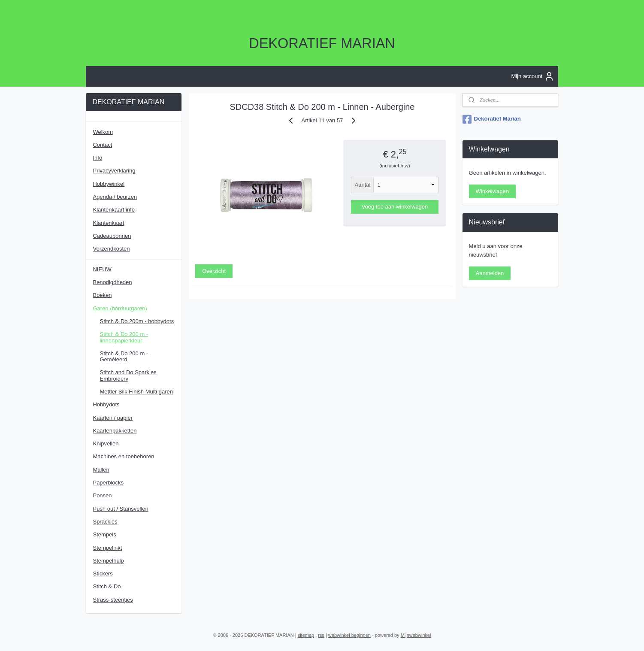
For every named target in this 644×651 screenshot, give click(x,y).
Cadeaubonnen (112, 236)
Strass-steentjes (113, 600)
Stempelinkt (107, 548)
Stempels (104, 534)
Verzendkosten (111, 249)
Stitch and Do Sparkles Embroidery (128, 375)
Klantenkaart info (114, 210)
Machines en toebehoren (123, 456)
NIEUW (102, 269)
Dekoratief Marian (492, 119)
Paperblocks (108, 483)
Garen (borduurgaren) (120, 308)
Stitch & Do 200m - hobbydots (137, 321)
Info (97, 158)
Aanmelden (490, 273)
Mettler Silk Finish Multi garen (136, 392)
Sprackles (105, 522)
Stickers (103, 574)
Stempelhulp (108, 561)
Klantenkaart (108, 223)
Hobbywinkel (109, 184)
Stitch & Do (107, 586)
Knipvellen (106, 444)
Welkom (103, 132)
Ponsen (102, 495)
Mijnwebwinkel (416, 635)
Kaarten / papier (113, 418)
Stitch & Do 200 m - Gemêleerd (124, 356)
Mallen (101, 470)
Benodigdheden (112, 282)
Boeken (102, 295)
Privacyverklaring (114, 171)
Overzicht (214, 271)
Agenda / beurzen (115, 197)
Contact (102, 145)
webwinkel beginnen (349, 635)
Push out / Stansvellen (120, 509)
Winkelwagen (492, 191)
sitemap (306, 635)
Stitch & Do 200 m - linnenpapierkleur (124, 337)
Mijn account (533, 76)
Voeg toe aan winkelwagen (395, 207)
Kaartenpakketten (115, 431)
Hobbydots (106, 404)
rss (321, 635)
